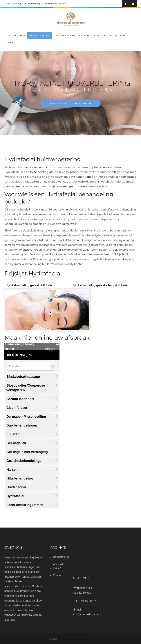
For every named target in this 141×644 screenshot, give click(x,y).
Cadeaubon (118, 35)
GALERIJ (84, 35)
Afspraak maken (64, 35)
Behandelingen (39, 35)
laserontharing (83, 103)
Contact (12, 43)
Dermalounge (16, 35)
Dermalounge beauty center (75, 639)
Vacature (100, 35)
